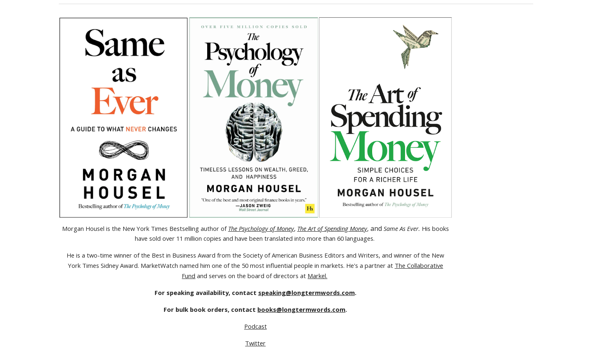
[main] (256, 286)
